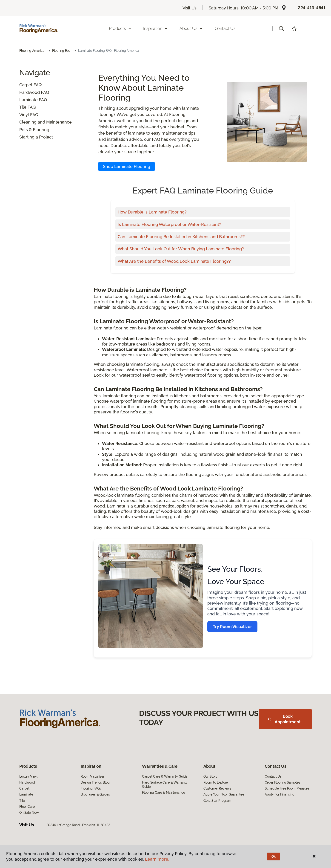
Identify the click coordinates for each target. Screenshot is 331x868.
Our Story (210, 776)
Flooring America (32, 51)
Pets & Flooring (34, 130)
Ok (274, 856)
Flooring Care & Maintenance (163, 793)
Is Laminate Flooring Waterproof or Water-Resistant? (169, 224)
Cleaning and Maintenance (46, 122)
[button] (281, 29)
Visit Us (190, 8)
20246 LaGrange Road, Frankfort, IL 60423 (78, 825)
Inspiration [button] (156, 28)
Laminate (29, 100)
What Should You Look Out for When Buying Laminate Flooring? (181, 249)
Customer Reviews (217, 788)
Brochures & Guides (95, 794)
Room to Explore (216, 782)
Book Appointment (284, 719)
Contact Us (225, 28)
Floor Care (27, 807)
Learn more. (157, 859)
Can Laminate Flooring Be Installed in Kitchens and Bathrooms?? (181, 237)
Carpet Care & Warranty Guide (165, 776)
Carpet (26, 85)
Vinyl (24, 115)
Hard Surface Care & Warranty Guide (165, 784)
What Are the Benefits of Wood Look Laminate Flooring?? (174, 261)
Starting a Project (36, 137)
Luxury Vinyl (28, 776)
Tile (23, 107)
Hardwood (30, 92)
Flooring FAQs (91, 788)
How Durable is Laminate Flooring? (152, 212)
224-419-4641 (312, 8)
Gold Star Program (217, 801)
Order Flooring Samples (282, 782)
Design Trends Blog (95, 782)
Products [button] (120, 28)
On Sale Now (29, 813)
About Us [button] (191, 28)
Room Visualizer (93, 776)
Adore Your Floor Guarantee (224, 794)
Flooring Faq (61, 51)
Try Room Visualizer (232, 627)
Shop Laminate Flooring (127, 166)
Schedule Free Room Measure (287, 788)
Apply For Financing (280, 794)
